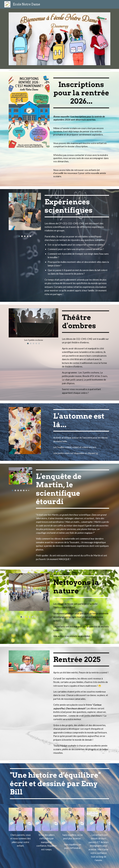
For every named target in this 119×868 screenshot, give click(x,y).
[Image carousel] (25, 215)
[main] (81, 93)
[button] (59, 61)
